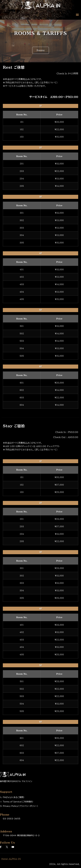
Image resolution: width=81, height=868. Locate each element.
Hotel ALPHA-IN (11, 859)
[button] (77, 14)
